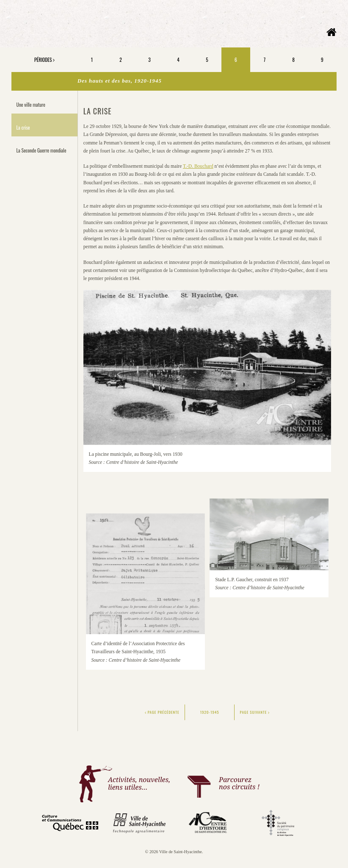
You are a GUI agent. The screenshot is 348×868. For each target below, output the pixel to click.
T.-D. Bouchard (198, 166)
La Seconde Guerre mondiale (41, 150)
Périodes (44, 60)
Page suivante (255, 712)
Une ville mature (31, 104)
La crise (23, 127)
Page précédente (162, 712)
